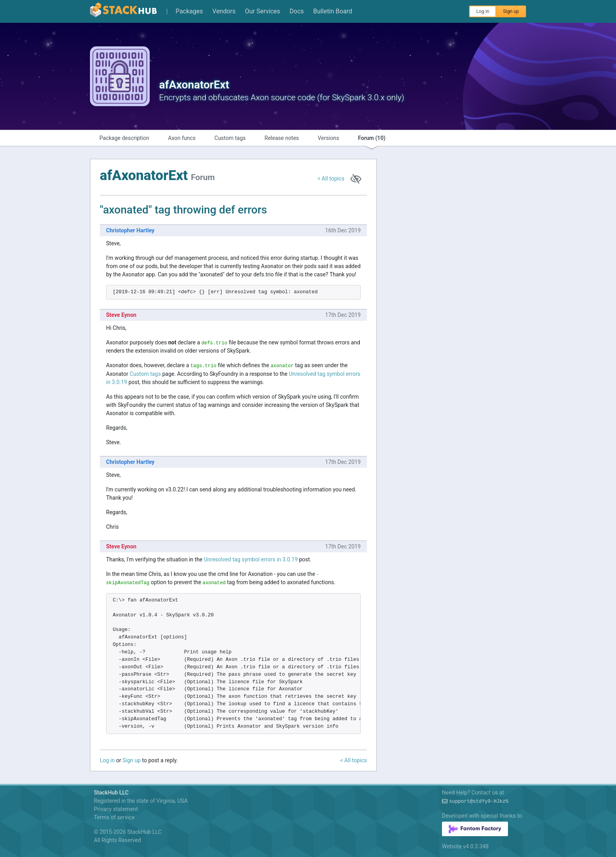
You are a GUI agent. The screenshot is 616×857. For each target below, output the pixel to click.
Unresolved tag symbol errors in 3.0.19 (251, 559)
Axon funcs (182, 138)
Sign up (511, 11)
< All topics (331, 178)
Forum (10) (372, 138)
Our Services (263, 11)
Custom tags (230, 138)
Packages (189, 11)
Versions (328, 138)
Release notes (282, 138)
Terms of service (114, 817)
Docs (297, 11)
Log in (483, 11)
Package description (124, 138)
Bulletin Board (333, 11)
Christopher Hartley (130, 230)
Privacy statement (116, 809)
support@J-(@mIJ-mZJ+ (479, 802)
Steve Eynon (121, 315)
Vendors (224, 11)
